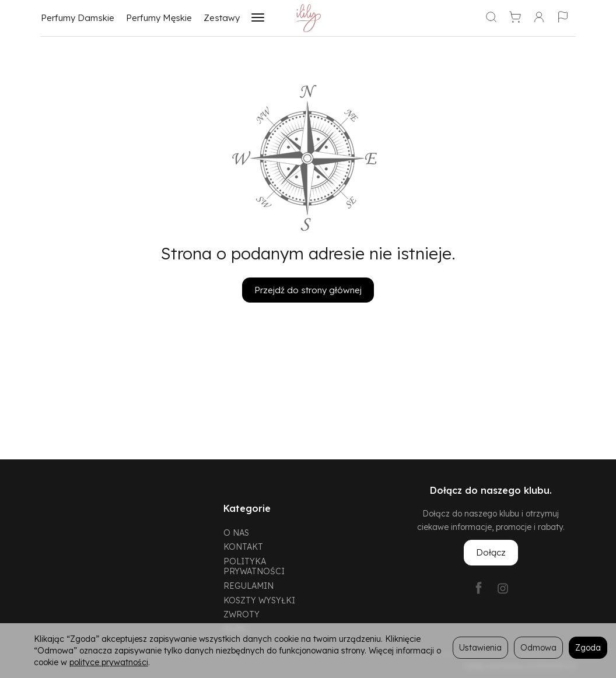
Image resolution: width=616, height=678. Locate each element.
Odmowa (538, 647)
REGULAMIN (249, 586)
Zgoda (588, 647)
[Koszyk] (515, 18)
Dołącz (491, 552)
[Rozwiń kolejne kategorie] (258, 18)
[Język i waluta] (563, 18)
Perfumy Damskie (78, 18)
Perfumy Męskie (159, 18)
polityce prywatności (109, 662)
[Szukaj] (491, 18)
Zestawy (222, 18)
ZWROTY (242, 614)
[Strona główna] (308, 18)
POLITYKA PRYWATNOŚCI (254, 566)
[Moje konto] (539, 18)
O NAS (236, 533)
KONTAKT (243, 547)
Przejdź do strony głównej (308, 290)
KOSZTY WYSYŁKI (259, 600)
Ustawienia (480, 647)
